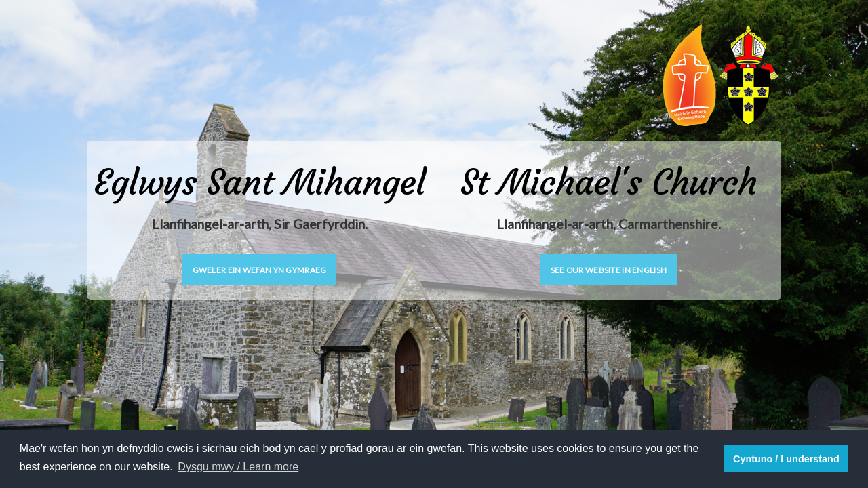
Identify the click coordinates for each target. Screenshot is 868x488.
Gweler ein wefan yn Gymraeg (260, 270)
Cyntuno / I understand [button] (786, 459)
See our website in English (609, 270)
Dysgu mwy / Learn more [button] (238, 467)
